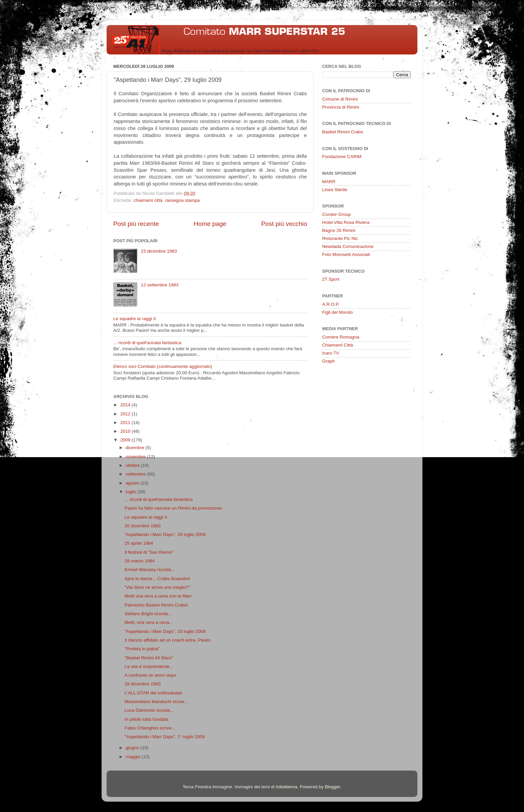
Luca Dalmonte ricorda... (149, 710)
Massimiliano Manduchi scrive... (157, 702)
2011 (126, 423)
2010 (126, 431)
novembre (136, 457)
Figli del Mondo (338, 312)
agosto (133, 483)
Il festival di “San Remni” (149, 552)
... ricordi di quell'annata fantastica (147, 343)
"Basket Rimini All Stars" (149, 658)
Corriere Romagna (341, 337)
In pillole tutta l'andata (146, 719)
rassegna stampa (182, 200)
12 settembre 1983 (160, 285)
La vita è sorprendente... (149, 666)
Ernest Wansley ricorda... (150, 570)
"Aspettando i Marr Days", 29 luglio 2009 (165, 534)
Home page (210, 224)
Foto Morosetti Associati (346, 254)
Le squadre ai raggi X (135, 319)
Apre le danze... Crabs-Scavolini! (158, 579)
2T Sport (331, 279)
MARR (329, 182)
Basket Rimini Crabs (343, 132)
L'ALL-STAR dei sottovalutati (153, 693)
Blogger (333, 787)
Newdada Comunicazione (348, 246)
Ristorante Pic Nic (340, 238)
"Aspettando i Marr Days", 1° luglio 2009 (165, 737)
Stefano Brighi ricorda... (148, 614)
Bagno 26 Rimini (339, 230)
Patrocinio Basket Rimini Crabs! (156, 605)
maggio (134, 757)
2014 (126, 405)
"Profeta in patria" (142, 649)
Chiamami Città (338, 345)
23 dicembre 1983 (159, 251)
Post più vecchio (284, 224)
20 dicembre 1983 (143, 526)
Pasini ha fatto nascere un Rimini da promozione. (174, 508)
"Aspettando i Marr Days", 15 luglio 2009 (165, 631)
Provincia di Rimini (341, 107)
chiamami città (148, 200)
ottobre (133, 465)
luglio (132, 492)
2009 (126, 440)
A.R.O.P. (331, 304)
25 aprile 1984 (139, 543)
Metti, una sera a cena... (149, 622)
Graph (329, 361)
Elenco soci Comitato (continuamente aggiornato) (163, 366)
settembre (136, 474)
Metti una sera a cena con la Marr (158, 596)
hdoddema (287, 787)
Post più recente (136, 224)
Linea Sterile (335, 190)
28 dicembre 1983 (143, 684)
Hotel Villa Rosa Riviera (346, 222)
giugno (133, 748)
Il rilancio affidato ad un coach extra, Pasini (167, 640)
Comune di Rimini (340, 99)
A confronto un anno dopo (151, 675)
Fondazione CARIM (342, 157)
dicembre (136, 448)
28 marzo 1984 (140, 561)
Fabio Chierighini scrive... (150, 728)
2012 (126, 414)
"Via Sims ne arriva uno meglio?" (157, 587)
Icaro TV (331, 353)
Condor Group (337, 214)
